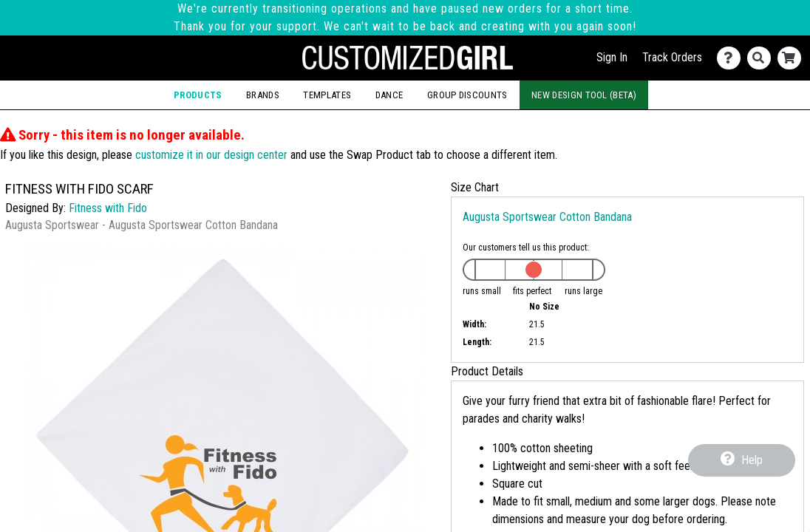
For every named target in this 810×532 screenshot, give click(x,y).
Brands (263, 95)
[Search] (762, 58)
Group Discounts (467, 95)
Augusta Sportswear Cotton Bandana (547, 217)
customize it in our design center (211, 155)
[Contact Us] (732, 58)
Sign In (612, 57)
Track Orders (672, 57)
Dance (389, 95)
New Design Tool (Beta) (584, 95)
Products (198, 95)
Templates (327, 95)
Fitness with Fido (108, 208)
